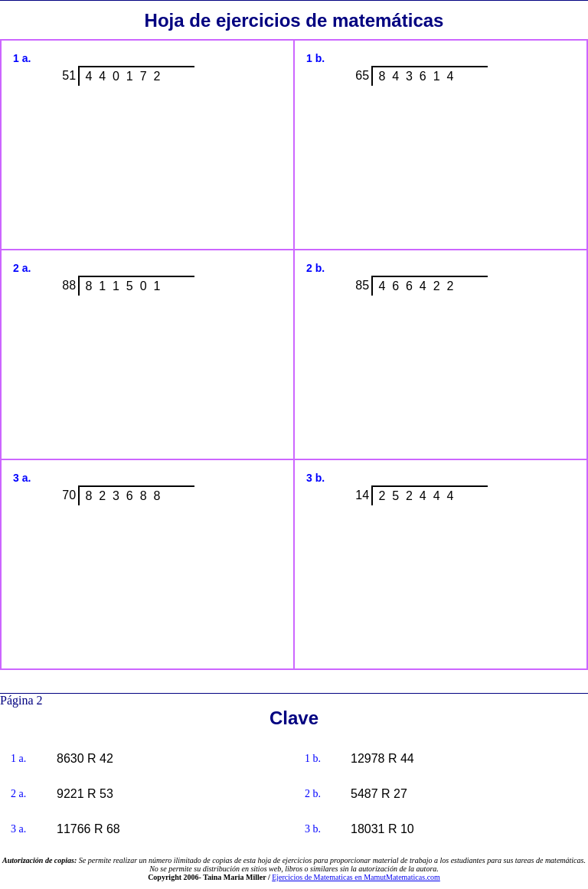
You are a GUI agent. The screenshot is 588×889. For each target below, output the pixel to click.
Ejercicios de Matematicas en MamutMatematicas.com (356, 877)
